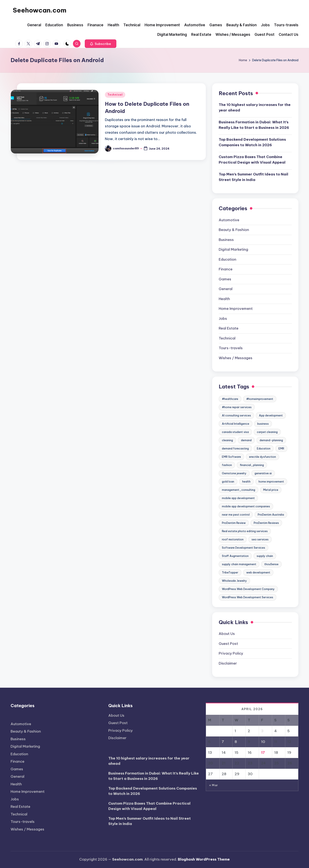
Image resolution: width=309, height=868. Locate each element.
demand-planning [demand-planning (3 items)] (271, 440)
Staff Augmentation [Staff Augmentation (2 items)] (235, 556)
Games (225, 279)
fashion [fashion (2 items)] (227, 465)
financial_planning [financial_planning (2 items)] (252, 465)
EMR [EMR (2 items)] (281, 448)
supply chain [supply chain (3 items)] (265, 556)
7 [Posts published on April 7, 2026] (223, 742)
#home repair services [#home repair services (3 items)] (237, 407)
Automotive (229, 220)
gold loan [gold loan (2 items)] (228, 481)
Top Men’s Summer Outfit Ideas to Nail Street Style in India (253, 177)
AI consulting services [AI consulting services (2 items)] (236, 415)
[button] (101, 44)
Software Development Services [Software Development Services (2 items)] (244, 548)
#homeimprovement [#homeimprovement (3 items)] (260, 399)
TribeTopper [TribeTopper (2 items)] (230, 572)
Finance (226, 269)
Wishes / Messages (236, 358)
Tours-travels (231, 348)
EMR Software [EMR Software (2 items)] (231, 457)
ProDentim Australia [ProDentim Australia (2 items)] (271, 515)
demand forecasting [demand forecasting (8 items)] (235, 448)
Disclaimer (228, 663)
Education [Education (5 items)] (264, 448)
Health (224, 299)
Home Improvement (236, 309)
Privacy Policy (231, 653)
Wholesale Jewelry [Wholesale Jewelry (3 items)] (234, 581)
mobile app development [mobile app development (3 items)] (238, 498)
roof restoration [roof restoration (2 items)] (233, 539)
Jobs (223, 319)
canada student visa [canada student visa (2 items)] (235, 432)
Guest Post (228, 644)
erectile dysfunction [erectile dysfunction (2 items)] (262, 457)
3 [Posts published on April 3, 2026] (262, 731)
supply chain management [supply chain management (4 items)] (239, 564)
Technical (115, 95)
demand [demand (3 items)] (246, 440)
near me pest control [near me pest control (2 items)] (236, 515)
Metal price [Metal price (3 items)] (271, 490)
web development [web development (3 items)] (258, 572)
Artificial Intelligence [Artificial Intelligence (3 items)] (236, 424)
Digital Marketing (233, 249)
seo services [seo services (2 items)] (260, 539)
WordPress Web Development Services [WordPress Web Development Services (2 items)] (248, 597)
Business (226, 240)
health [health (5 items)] (246, 481)
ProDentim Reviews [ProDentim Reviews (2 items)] (266, 523)
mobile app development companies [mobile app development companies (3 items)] (246, 506)
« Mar (214, 785)
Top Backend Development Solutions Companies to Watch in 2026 (252, 142)
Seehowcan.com (40, 10)
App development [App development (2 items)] (271, 415)
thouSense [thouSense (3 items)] (271, 564)
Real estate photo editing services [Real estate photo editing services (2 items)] (245, 531)
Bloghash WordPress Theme (204, 859)
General (226, 289)
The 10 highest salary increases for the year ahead (255, 107)
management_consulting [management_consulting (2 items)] (239, 490)
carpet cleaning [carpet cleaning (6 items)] (267, 432)
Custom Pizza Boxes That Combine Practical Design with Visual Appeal (252, 160)
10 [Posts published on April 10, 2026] (263, 742)
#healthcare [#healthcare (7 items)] (230, 399)
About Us (227, 634)
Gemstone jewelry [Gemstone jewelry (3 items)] (234, 473)
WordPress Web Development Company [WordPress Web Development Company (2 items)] (248, 589)
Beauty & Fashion (234, 230)
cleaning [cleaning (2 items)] (227, 440)
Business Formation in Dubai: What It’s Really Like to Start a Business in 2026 (254, 125)
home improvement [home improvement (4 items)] (271, 481)
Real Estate (229, 328)
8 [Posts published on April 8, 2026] (236, 742)
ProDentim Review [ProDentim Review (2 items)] (234, 523)
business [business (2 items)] (263, 424)
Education (228, 259)
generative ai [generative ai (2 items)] (263, 473)
